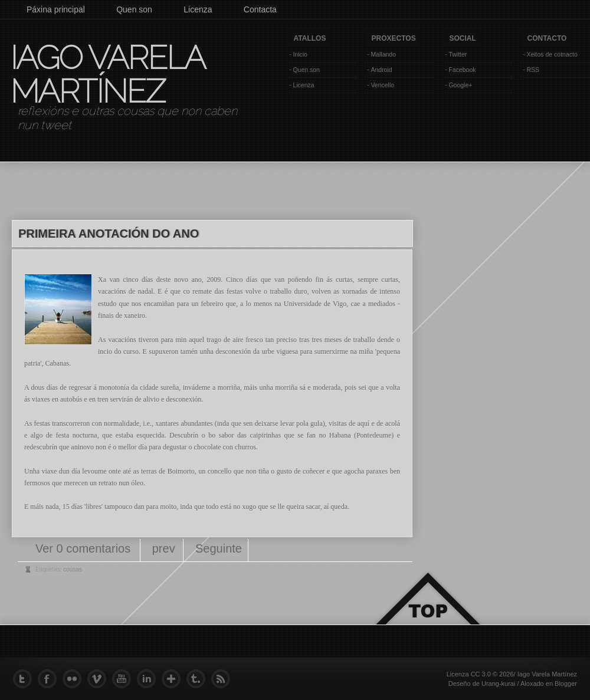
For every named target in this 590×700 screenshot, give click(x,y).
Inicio (300, 54)
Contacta (260, 9)
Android (381, 70)
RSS (533, 70)
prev (164, 548)
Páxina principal (56, 9)
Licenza (198, 9)
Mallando (383, 54)
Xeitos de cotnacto (552, 54)
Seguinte (219, 548)
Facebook (462, 70)
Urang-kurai (498, 683)
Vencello (382, 85)
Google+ (460, 85)
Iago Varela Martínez (107, 74)
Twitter (458, 54)
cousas (73, 569)
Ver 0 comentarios (85, 548)
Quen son (134, 9)
